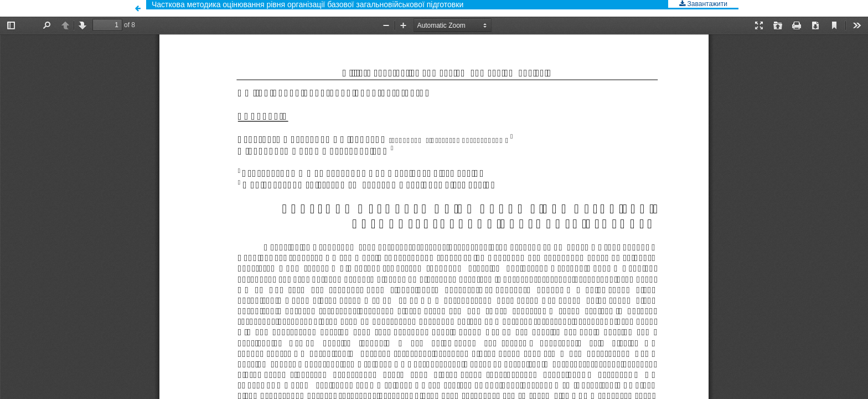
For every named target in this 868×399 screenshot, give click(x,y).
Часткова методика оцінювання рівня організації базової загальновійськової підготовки (308, 4)
